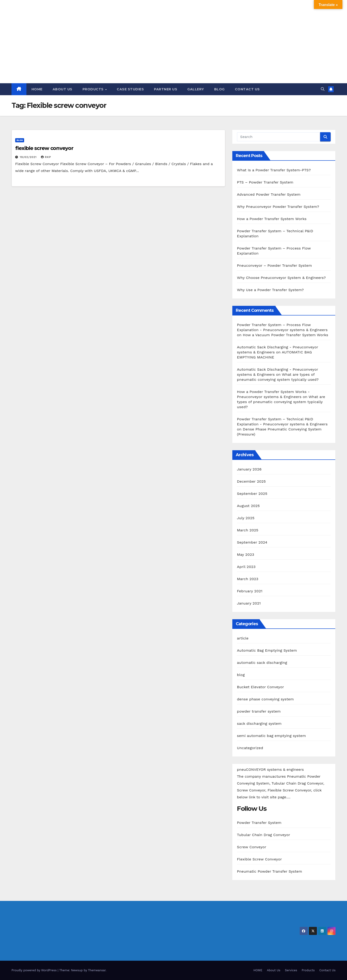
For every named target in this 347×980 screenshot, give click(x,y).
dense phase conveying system (265, 699)
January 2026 (249, 469)
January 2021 (249, 603)
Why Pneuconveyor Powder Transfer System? (278, 207)
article (243, 638)
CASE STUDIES (130, 89)
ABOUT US (63, 89)
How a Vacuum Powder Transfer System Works (286, 335)
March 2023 (248, 579)
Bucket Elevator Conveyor (260, 687)
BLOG (219, 89)
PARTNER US (166, 89)
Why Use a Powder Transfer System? (270, 290)
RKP (46, 157)
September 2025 (252, 494)
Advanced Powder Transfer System (269, 194)
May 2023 (246, 554)
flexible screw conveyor (44, 148)
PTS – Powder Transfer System (265, 182)
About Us (273, 970)
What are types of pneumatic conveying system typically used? (281, 402)
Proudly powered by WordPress (35, 970)
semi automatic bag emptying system (271, 736)
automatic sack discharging (262, 663)
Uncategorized (250, 748)
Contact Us (327, 970)
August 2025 (248, 506)
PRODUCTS (94, 89)
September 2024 (252, 542)
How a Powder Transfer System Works (272, 219)
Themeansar (97, 970)
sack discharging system (259, 724)
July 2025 (246, 518)
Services (291, 970)
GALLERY (196, 89)
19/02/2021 (29, 157)
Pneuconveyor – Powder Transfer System (274, 265)
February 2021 (250, 591)
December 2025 (251, 481)
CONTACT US (247, 89)
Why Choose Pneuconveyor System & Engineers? (281, 278)
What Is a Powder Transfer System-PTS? (274, 170)
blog (20, 140)
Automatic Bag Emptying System (267, 650)
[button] (323, 89)
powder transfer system (259, 711)
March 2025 (248, 530)
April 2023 (246, 567)
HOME (37, 89)
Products (308, 970)
